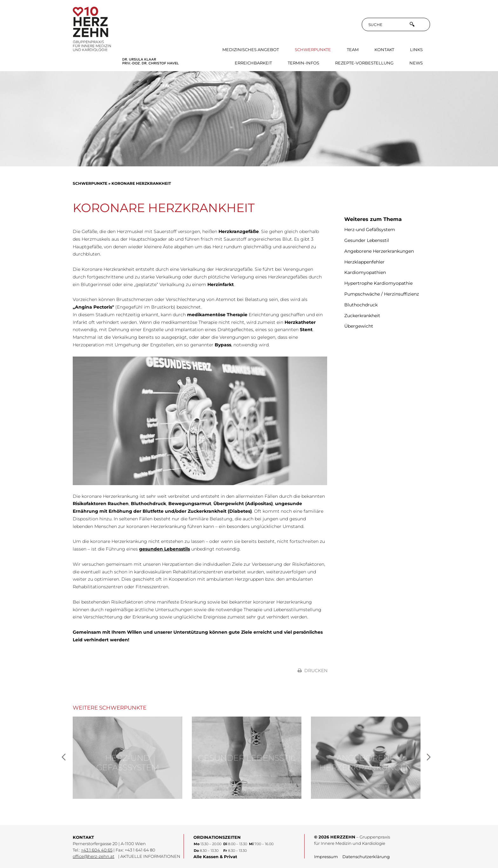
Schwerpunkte (313, 50)
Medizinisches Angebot (251, 50)
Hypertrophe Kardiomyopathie (378, 283)
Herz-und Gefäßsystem (370, 230)
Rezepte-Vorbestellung (364, 63)
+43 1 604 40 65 (97, 850)
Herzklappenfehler (364, 262)
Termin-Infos (303, 63)
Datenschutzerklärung (366, 857)
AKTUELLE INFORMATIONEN (150, 856)
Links (416, 50)
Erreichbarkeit (253, 63)
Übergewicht (359, 326)
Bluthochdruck (361, 305)
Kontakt (384, 50)
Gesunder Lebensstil (367, 240)
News (416, 63)
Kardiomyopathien (365, 272)
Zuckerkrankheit (362, 316)
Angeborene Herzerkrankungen (379, 251)
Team (353, 50)
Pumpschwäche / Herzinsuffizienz (382, 294)
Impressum (326, 857)
